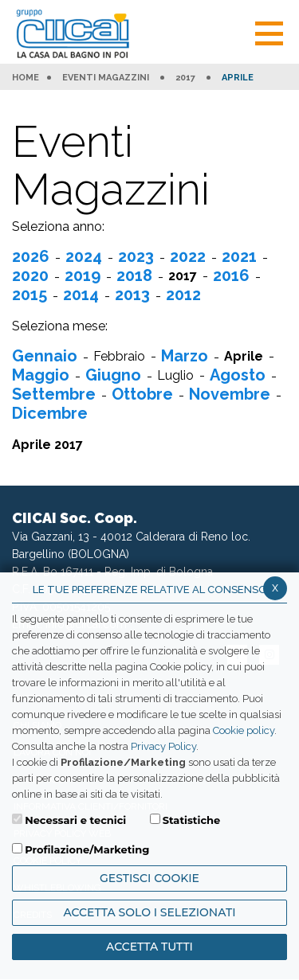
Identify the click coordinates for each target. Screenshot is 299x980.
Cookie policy (244, 730)
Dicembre (50, 413)
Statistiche (192, 820)
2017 (185, 78)
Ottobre (142, 394)
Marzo (185, 356)
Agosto (238, 375)
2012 (183, 295)
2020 (30, 275)
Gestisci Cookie (149, 878)
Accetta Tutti (149, 947)
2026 (31, 256)
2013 (132, 295)
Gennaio (45, 356)
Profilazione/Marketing (87, 849)
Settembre (54, 394)
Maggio (41, 375)
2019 (83, 275)
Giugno (113, 375)
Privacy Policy (163, 746)
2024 (84, 256)
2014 (81, 295)
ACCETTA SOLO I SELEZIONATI (149, 912)
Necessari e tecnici (75, 820)
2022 (188, 256)
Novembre (230, 394)
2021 (239, 256)
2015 (30, 295)
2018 (134, 275)
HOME (26, 78)
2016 (231, 275)
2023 (136, 256)
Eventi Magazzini (106, 78)
